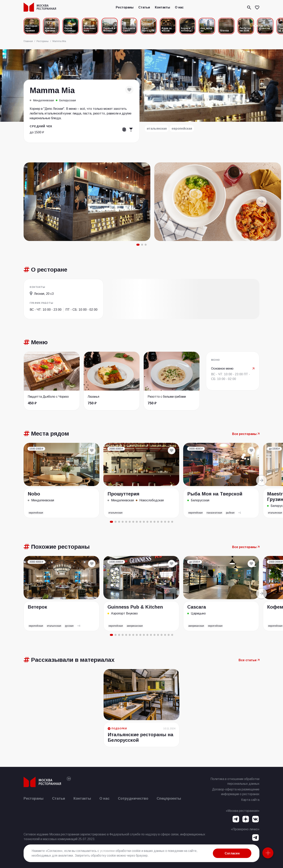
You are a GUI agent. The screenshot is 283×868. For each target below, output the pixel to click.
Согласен (232, 853)
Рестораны (125, 7)
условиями (107, 851)
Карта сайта (250, 800)
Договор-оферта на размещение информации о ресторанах (236, 792)
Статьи (144, 7)
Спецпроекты (169, 798)
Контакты (162, 7)
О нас (179, 7)
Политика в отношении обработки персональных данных (235, 781)
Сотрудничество (133, 798)
